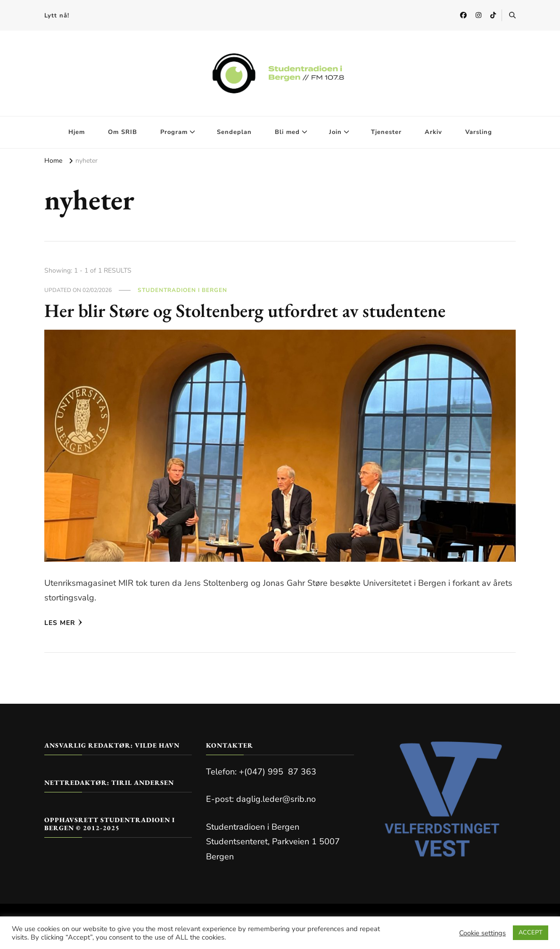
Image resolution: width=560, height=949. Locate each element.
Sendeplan (234, 132)
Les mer (63, 623)
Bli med (287, 132)
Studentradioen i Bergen (182, 290)
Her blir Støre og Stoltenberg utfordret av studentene (247, 310)
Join (335, 132)
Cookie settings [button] (482, 933)
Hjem (77, 132)
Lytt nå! (57, 16)
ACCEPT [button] (531, 932)
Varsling (479, 132)
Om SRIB (123, 132)
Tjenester (386, 132)
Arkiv (433, 132)
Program (174, 132)
